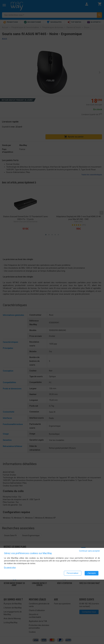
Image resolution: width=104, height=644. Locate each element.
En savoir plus (10, 567)
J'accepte (92, 573)
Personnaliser (73, 573)
